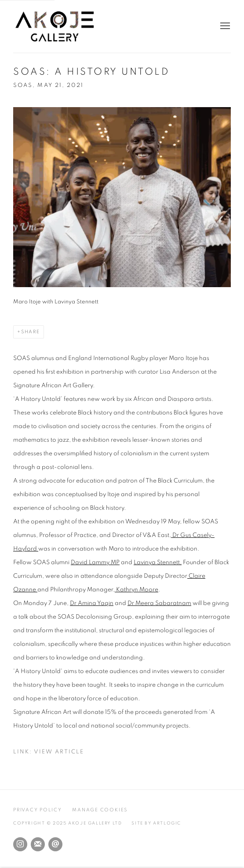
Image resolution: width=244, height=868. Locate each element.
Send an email (55, 844)
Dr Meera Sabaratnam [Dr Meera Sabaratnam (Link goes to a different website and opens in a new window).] (159, 603)
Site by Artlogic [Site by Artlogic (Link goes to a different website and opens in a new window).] (156, 823)
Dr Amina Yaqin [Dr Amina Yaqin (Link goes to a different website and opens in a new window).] (92, 603)
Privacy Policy (38, 810)
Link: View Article (49, 752)
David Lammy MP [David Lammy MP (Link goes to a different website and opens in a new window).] (95, 562)
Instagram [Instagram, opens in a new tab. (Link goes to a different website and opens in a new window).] (20, 844)
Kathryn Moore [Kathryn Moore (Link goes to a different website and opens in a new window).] (137, 590)
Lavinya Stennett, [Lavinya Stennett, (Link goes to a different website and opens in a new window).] (158, 562)
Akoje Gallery (62, 26)
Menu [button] (224, 26)
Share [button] (31, 332)
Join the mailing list (38, 844)
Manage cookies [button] (100, 810)
